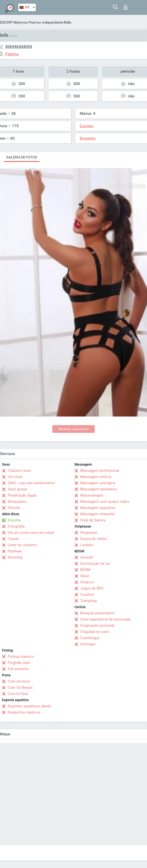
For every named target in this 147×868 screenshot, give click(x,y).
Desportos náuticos (24, 712)
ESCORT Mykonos (14, 22)
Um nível (15, 477)
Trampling (88, 601)
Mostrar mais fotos (74, 429)
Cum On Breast (20, 688)
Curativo (87, 595)
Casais (13, 539)
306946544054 (19, 46)
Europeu (87, 126)
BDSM (85, 570)
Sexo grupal (17, 489)
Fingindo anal (19, 663)
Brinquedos (17, 502)
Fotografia (16, 526)
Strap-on (87, 582)
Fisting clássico (21, 657)
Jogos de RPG (92, 588)
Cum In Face (18, 694)
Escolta (14, 520)
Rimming (15, 557)
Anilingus (88, 644)
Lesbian (87, 545)
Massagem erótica (96, 477)
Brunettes (88, 138)
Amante (87, 557)
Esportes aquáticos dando (30, 706)
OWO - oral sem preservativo (31, 483)
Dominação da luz (95, 564)
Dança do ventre (94, 539)
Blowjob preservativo (98, 613)
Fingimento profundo (97, 626)
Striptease (89, 533)
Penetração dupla (22, 495)
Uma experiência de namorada (105, 619)
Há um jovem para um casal (31, 533)
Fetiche (14, 508)
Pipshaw (15, 551)
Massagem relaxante (97, 514)
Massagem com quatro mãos (105, 502)
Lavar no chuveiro (22, 545)
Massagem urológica (98, 483)
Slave (85, 576)
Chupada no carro (95, 632)
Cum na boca (19, 681)
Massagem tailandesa (98, 489)
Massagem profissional (100, 471)
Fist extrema (18, 669)
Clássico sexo (19, 471)
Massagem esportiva (98, 508)
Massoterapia (92, 495)
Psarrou (35, 22)
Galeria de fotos (22, 157)
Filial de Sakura (93, 520)
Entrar (126, 7)
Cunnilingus (90, 638)
